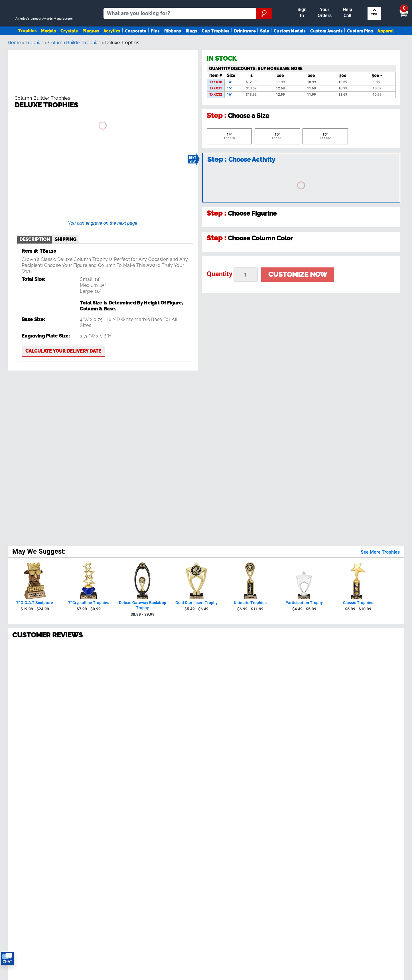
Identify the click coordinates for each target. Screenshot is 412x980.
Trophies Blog (20, 818)
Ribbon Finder (357, 784)
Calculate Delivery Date (241, 776)
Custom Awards (326, 47)
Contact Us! (257, 762)
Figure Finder (357, 778)
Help (111, 836)
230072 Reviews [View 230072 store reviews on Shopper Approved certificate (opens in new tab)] (49, 517)
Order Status (119, 807)
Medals (48, 47)
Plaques (91, 47)
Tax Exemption (121, 818)
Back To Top (206, 696)
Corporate (136, 47)
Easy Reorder (120, 813)
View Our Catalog (24, 813)
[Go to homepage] (46, 27)
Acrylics (112, 47)
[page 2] (38, 674)
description (35, 223)
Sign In (205, 5)
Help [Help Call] (328, 5)
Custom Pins (360, 47)
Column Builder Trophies (74, 67)
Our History (118, 778)
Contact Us (118, 830)
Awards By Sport (23, 790)
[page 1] (24, 674)
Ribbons (173, 47)
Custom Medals (290, 47)
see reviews (129, 749)
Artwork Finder (358, 790)
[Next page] (88, 674)
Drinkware (245, 47)
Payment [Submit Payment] (305, 5)
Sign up (373, 727)
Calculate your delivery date (63, 335)
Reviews (115, 790)
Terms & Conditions (85, 909)
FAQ (110, 796)
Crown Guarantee (124, 784)
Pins (155, 47)
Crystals (69, 47)
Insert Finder (356, 773)
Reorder (226, 5)
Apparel (386, 47)
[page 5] (75, 674)
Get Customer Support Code (246, 769)
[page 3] (50, 674)
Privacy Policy (307, 739)
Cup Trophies (216, 47)
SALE (11, 807)
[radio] (206, 493)
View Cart (394, 8)
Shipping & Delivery (126, 801)
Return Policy (120, 824)
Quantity (220, 299)
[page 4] (63, 674)
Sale (265, 47)
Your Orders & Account (263, 5)
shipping (66, 223)
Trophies (28, 46)
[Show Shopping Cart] (359, 7)
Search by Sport (375, 27)
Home (14, 67)
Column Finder (358, 796)
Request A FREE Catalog (31, 824)
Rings (191, 47)
